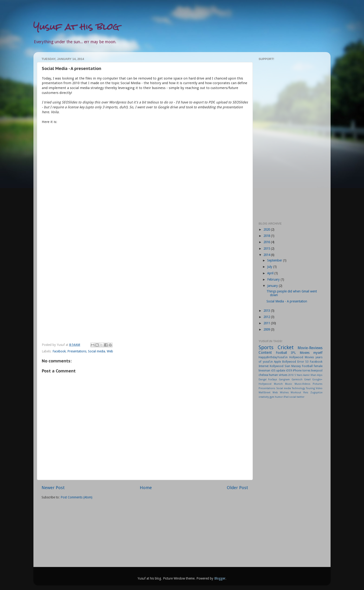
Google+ (317, 380)
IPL (293, 353)
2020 (267, 229)
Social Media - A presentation (287, 301)
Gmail (307, 380)
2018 (267, 236)
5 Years (299, 375)
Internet (264, 366)
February (274, 279)
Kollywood (277, 366)
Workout (296, 393)
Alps (320, 375)
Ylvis (306, 393)
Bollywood (289, 362)
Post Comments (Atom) (76, 497)
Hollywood (265, 384)
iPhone (297, 371)
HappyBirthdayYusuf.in (273, 357)
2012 (267, 317)
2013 (267, 311)
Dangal (263, 380)
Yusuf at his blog (76, 27)
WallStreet (265, 393)
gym (272, 397)
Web (110, 351)
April (271, 273)
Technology (298, 388)
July (270, 267)
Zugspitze (316, 393)
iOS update (278, 371)
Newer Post (53, 488)
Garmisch (297, 380)
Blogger (220, 578)
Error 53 (303, 362)
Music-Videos (302, 384)
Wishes (284, 393)
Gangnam (284, 380)
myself (318, 353)
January (273, 286)
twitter (301, 397)
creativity (264, 397)
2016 (267, 242)
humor (279, 397)
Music (289, 384)
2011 (267, 323)
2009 (267, 329)
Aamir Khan (310, 375)
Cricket (286, 347)
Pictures (318, 384)
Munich (278, 384)
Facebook (59, 351)
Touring (310, 388)
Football (281, 353)
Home (146, 488)
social (293, 397)
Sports (266, 347)
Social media (97, 351)
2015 (267, 249)
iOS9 (289, 371)
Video (319, 388)
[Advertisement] (291, 141)
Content (265, 353)
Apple (277, 362)
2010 (291, 375)
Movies (305, 353)
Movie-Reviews (310, 348)
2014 (267, 255)
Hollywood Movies (302, 357)
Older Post (237, 488)
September (275, 260)
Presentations (77, 351)
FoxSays (273, 380)
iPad (286, 397)
